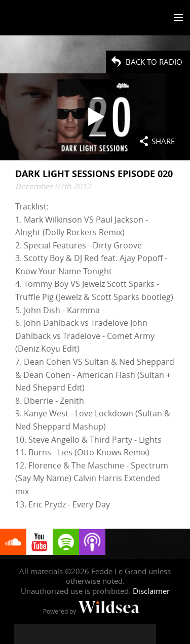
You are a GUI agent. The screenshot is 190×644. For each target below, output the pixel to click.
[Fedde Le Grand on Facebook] (24, 634)
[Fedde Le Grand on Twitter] (45, 634)
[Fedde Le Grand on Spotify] (126, 634)
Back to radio (154, 62)
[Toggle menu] (176, 18)
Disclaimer (151, 591)
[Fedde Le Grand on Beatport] (146, 634)
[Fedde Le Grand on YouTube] (85, 634)
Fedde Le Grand (37, 19)
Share (163, 141)
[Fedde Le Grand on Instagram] (65, 634)
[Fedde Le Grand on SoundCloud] (105, 634)
